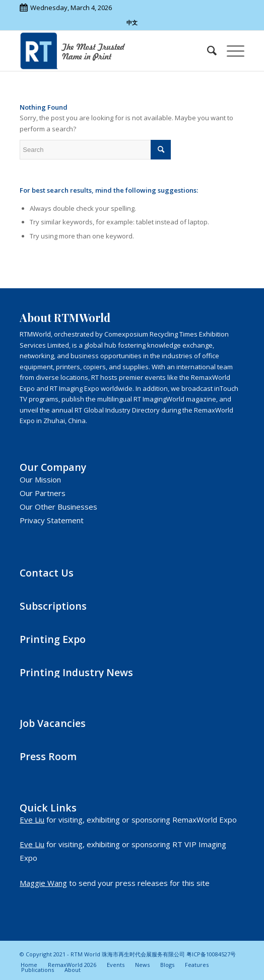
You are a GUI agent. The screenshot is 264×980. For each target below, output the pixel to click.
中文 (132, 22)
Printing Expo (53, 639)
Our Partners (43, 493)
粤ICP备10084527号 (211, 954)
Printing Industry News (76, 672)
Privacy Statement (52, 520)
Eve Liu (32, 820)
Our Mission (40, 479)
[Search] (207, 51)
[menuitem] (207, 51)
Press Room (48, 756)
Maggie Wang (43, 883)
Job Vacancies (53, 723)
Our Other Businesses (58, 507)
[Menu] (230, 51)
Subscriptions (53, 606)
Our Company (53, 467)
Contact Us (47, 573)
